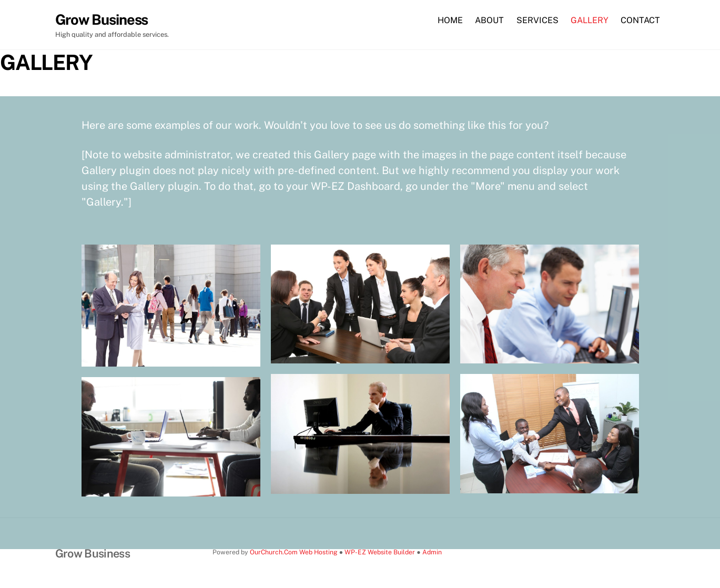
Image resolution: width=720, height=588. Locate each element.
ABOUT (489, 20)
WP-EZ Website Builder (380, 552)
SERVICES (538, 20)
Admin (432, 552)
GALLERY (590, 20)
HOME (450, 20)
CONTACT (640, 20)
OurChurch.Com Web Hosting (294, 552)
